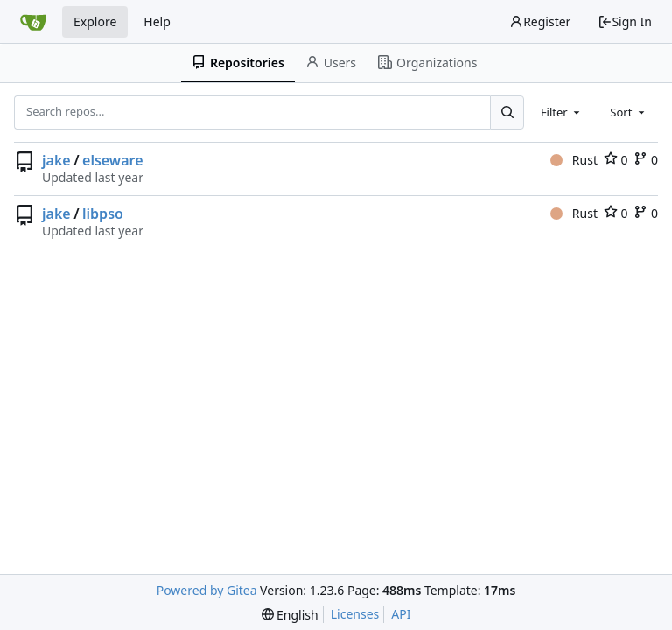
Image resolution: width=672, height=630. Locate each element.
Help (157, 21)
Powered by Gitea (207, 590)
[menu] (290, 615)
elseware (112, 160)
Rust (574, 160)
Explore (95, 21)
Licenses (355, 614)
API (401, 614)
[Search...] (507, 112)
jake (56, 160)
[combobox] (562, 112)
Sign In (625, 21)
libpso (103, 213)
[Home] (33, 22)
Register (540, 21)
